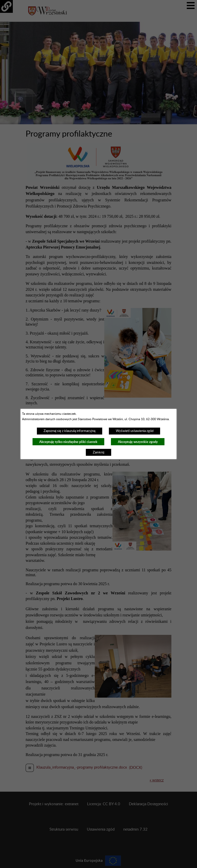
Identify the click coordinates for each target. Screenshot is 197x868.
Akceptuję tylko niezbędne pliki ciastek (68, 442)
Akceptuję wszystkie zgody (138, 442)
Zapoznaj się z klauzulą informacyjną (69, 431)
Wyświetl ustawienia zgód (135, 431)
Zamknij (98, 452)
